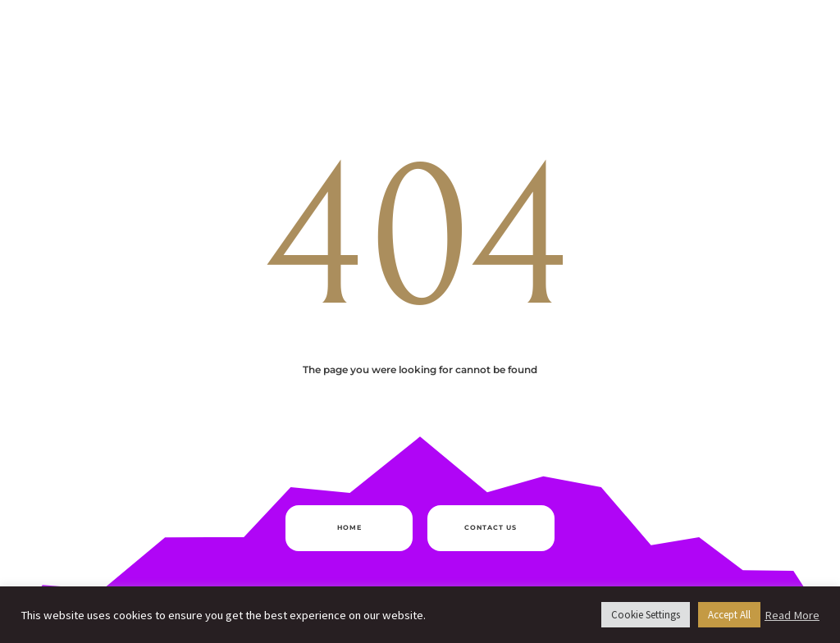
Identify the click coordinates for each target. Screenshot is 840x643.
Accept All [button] (729, 615)
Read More (792, 615)
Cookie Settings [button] (646, 615)
